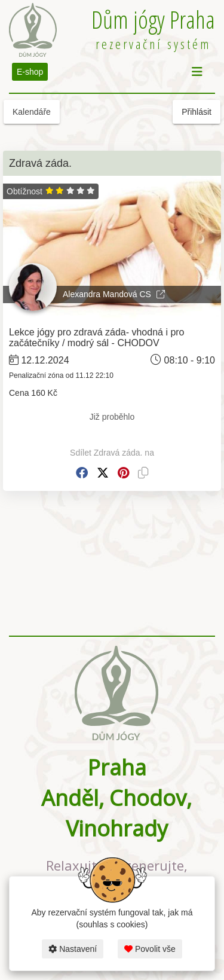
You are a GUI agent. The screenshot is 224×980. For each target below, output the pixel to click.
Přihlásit (197, 112)
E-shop (30, 72)
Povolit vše (150, 949)
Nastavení (73, 949)
